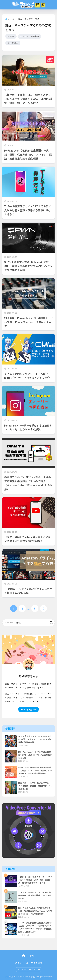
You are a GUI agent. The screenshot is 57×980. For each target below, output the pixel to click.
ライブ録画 (13, 43)
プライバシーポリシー (29, 969)
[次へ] (43, 608)
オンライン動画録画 (30, 36)
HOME (29, 956)
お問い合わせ (28, 709)
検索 (51, 623)
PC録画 (11, 36)
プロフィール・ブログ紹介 (29, 963)
